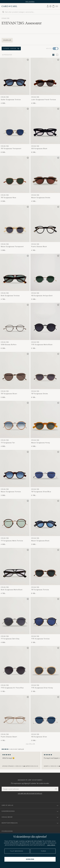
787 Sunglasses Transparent (11, 149)
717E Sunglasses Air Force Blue (12, 688)
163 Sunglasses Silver (39, 737)
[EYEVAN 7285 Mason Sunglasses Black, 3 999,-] (45, 522)
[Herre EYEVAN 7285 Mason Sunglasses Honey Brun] (45, 419)
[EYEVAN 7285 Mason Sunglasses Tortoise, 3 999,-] (15, 473)
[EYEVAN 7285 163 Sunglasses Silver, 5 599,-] (45, 718)
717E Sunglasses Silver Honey (42, 688)
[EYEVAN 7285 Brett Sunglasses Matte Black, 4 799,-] (15, 571)
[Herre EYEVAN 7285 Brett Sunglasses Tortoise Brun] (15, 272)
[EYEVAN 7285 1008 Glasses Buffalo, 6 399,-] (15, 326)
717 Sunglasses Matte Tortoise (12, 541)
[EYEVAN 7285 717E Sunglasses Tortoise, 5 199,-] (45, 620)
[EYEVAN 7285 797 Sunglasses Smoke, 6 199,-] (45, 375)
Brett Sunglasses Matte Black (12, 590)
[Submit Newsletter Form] (56, 789)
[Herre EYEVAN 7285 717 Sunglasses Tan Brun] (15, 419)
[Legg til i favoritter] (27, 60)
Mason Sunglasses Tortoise (11, 492)
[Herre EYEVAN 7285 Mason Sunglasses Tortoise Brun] (15, 468)
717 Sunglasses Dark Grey (10, 639)
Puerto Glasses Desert (9, 737)
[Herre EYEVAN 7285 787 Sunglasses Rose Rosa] (15, 174)
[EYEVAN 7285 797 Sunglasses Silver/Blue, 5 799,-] (45, 473)
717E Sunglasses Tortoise (40, 639)
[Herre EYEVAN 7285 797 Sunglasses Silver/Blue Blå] (45, 468)
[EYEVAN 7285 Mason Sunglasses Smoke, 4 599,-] (45, 179)
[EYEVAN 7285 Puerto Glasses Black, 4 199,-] (45, 228)
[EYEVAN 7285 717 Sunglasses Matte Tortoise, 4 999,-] (15, 522)
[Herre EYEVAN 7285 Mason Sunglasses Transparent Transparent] (15, 223)
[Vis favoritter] (50, 6)
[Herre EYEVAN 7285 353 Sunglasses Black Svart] (45, 125)
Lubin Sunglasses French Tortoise (44, 100)
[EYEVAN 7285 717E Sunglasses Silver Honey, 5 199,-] (45, 669)
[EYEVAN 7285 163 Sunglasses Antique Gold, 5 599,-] (45, 277)
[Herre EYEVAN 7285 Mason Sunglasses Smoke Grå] (45, 174)
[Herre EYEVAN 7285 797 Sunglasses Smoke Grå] (45, 370)
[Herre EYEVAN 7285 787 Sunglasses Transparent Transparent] (15, 125)
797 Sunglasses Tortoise (40, 590)
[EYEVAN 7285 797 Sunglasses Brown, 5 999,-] (15, 375)
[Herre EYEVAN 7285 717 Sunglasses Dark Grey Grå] (15, 616)
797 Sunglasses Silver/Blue (41, 492)
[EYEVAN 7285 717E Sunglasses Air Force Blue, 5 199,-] (15, 669)
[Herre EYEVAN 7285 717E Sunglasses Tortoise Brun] (45, 616)
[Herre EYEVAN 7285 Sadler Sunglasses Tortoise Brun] (15, 76)
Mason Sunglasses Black (40, 541)
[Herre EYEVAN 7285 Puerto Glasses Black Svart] (45, 223)
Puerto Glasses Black (39, 247)
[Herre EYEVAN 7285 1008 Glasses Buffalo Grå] (15, 321)
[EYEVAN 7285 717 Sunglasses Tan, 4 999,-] (15, 424)
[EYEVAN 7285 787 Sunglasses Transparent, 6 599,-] (15, 130)
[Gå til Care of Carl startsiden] (9, 6)
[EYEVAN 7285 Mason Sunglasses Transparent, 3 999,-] (15, 228)
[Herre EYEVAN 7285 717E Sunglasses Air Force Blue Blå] (15, 665)
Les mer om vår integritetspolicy (30, 793)
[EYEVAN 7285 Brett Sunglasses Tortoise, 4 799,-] (15, 277)
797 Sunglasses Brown (9, 394)
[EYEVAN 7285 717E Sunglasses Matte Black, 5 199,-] (45, 326)
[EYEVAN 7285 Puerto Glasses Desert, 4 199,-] (15, 718)
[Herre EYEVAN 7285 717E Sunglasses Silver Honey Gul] (45, 665)
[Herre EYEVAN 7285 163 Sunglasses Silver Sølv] (45, 714)
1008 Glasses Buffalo (9, 345)
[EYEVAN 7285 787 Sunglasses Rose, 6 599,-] (15, 179)
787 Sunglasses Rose (8, 198)
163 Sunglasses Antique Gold (42, 296)
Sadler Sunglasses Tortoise (11, 100)
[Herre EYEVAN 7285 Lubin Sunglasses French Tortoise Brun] (45, 76)
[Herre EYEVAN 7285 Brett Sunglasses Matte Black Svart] (15, 566)
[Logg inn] (48, 6)
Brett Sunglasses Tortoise (10, 296)
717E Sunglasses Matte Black (42, 345)
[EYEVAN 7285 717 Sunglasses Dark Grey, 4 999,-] (15, 620)
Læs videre (51, 845)
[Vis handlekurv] (53, 6)
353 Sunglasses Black (39, 149)
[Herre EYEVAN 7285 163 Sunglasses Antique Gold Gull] (45, 272)
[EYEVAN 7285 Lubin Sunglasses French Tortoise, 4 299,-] (45, 81)
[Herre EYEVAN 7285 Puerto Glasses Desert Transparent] (15, 714)
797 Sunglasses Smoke (40, 394)
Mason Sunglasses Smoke (41, 198)
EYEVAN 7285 (5, 18)
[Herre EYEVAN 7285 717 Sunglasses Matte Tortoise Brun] (15, 517)
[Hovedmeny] (57, 6)
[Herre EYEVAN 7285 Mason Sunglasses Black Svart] (45, 517)
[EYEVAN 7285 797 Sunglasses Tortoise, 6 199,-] (45, 571)
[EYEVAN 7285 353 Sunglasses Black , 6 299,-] (45, 130)
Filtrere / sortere (11, 48)
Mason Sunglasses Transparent (12, 247)
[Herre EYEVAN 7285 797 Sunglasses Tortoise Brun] (45, 566)
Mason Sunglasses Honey (40, 443)
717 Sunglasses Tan (8, 443)
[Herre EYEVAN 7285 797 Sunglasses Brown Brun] (15, 370)
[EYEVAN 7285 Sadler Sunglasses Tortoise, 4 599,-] (15, 81)
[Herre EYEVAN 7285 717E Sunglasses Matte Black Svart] (45, 321)
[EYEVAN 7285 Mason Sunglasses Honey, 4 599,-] (45, 424)
